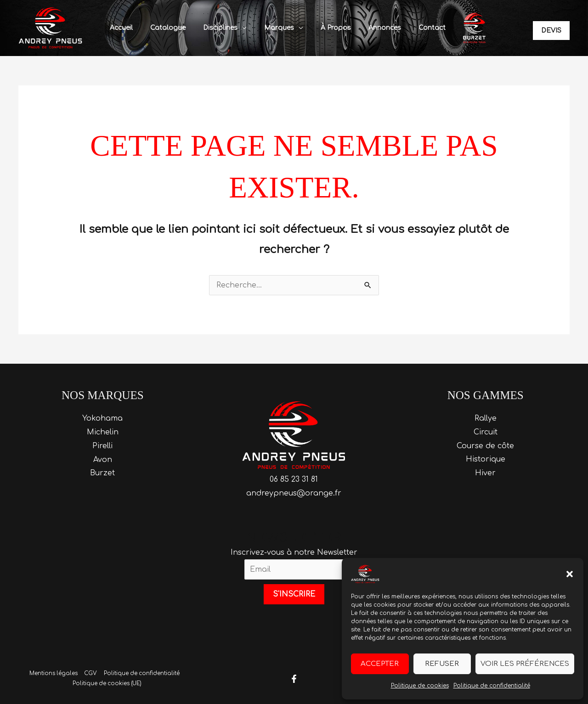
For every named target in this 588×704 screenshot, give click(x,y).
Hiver (485, 473)
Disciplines (223, 28)
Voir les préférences (525, 664)
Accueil (134, 28)
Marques (278, 28)
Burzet (102, 473)
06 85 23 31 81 (294, 479)
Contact (417, 28)
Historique (486, 460)
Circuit (486, 432)
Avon (103, 460)
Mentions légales (54, 674)
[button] (570, 574)
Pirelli (102, 446)
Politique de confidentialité (492, 686)
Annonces (374, 28)
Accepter (380, 664)
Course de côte (485, 446)
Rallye (486, 418)
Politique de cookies (420, 686)
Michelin (103, 432)
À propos (330, 28)
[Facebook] (294, 679)
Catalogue (176, 28)
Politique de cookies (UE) (107, 684)
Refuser (442, 664)
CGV (90, 674)
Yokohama (102, 418)
